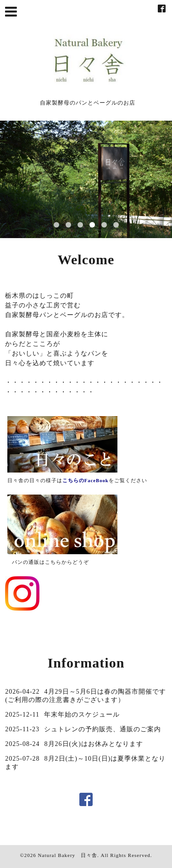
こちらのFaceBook (86, 481)
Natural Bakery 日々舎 (68, 855)
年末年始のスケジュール (82, 715)
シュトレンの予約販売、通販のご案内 (103, 729)
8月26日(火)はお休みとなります (94, 744)
